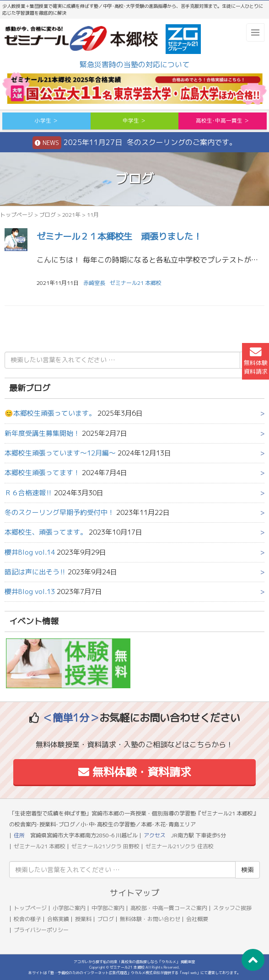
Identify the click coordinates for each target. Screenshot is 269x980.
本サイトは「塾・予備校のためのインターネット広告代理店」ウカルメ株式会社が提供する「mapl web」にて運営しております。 (134, 973)
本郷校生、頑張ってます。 (46, 532)
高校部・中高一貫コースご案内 (169, 908)
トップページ (16, 215)
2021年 (71, 215)
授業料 (83, 919)
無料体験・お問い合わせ (150, 919)
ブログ (48, 215)
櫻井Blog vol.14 (30, 552)
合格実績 (58, 919)
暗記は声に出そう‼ (35, 572)
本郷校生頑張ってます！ (42, 473)
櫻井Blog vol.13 (30, 592)
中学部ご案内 (108, 908)
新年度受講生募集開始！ (42, 433)
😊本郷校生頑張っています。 (50, 413)
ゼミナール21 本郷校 (136, 283)
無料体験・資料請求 (135, 772)
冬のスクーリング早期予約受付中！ (59, 512)
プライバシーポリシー (41, 930)
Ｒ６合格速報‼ (28, 493)
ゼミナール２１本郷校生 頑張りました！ (119, 236)
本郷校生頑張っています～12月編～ (60, 453)
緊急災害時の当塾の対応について (134, 64)
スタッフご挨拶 (232, 908)
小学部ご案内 (69, 908)
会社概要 (197, 919)
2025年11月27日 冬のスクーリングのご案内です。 (134, 143)
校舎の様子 (27, 919)
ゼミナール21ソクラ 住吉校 (180, 846)
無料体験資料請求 (256, 361)
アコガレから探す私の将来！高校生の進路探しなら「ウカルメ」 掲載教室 (134, 962)
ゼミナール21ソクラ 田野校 (105, 846)
